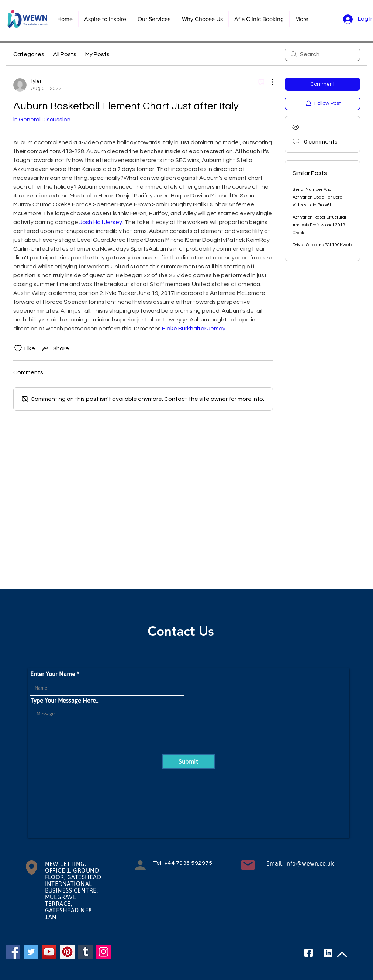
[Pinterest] (67, 952)
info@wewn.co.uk (310, 863)
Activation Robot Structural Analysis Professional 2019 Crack (319, 225)
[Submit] (189, 762)
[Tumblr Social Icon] (85, 952)
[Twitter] (31, 952)
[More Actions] (269, 82)
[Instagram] (103, 952)
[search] (322, 54)
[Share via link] (55, 348)
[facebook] (309, 953)
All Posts (65, 54)
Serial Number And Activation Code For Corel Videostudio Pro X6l (318, 197)
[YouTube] (49, 952)
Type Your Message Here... (65, 701)
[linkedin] (328, 953)
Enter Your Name (53, 674)
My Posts (97, 54)
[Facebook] (13, 952)
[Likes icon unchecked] (18, 348)
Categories (29, 54)
